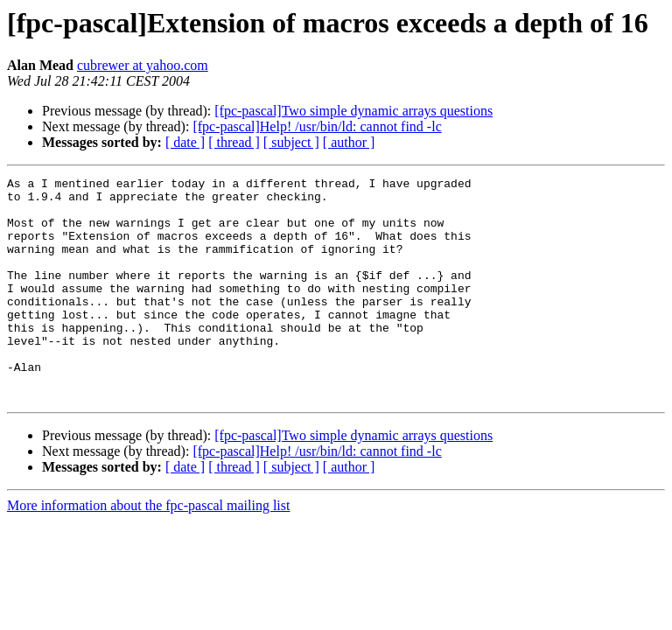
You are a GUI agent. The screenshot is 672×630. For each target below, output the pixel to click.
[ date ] (185, 142)
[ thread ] (234, 142)
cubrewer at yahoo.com (143, 65)
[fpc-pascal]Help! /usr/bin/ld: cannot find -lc (317, 126)
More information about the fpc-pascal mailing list (148, 550)
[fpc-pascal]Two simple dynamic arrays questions (353, 111)
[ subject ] (291, 142)
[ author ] (349, 142)
